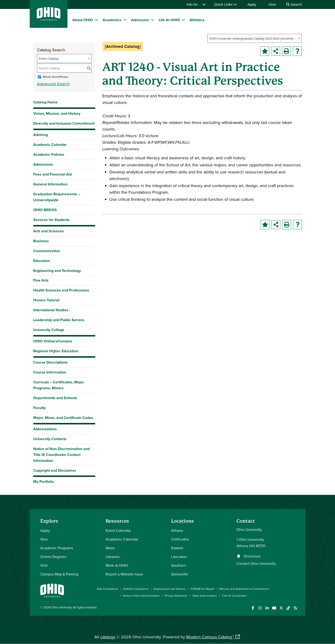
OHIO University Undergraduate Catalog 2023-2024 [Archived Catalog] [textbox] (253, 39)
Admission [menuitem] (140, 20)
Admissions (43, 164)
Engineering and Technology (57, 271)
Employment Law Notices (170, 589)
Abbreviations (45, 429)
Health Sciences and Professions (61, 290)
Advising (41, 135)
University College (49, 330)
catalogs (108, 637)
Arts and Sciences (49, 231)
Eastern (177, 548)
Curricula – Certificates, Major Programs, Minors (59, 385)
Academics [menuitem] (112, 20)
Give (272, 4)
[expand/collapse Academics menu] (125, 20)
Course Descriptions (50, 362)
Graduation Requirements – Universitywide (57, 197)
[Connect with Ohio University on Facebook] (253, 608)
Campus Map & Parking (59, 574)
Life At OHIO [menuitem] (169, 20)
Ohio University (62, 607)
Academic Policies (49, 154)
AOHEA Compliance (136, 589)
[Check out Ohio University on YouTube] (274, 608)
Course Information (50, 372)
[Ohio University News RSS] (296, 608)
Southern (179, 565)
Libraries (113, 557)
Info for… (196, 4)
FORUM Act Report (203, 589)
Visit (44, 565)
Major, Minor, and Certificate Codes (63, 418)
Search (294, 4)
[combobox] (255, 38)
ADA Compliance (107, 589)
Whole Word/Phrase (56, 77)
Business (41, 241)
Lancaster (179, 557)
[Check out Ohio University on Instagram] (260, 608)
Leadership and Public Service (59, 320)
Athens (177, 530)
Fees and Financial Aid (52, 174)
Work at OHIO (117, 565)
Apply (252, 4)
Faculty (39, 408)
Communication (47, 251)
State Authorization (205, 596)
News (110, 548)
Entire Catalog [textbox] (49, 59)
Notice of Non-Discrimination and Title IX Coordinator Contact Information (61, 455)
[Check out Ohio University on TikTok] (288, 608)
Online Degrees (53, 557)
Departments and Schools (55, 398)
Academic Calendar (50, 145)
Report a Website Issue (124, 574)
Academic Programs (57, 548)
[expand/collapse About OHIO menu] (96, 20)
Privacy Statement (176, 596)
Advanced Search (53, 84)
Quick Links (226, 4)
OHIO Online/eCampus (53, 341)
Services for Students (51, 220)
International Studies (51, 310)
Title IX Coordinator (234, 596)
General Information (50, 184)
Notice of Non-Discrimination (141, 596)
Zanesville (180, 574)
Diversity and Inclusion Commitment (64, 123)
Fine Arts (41, 280)
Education (42, 261)
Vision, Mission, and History (57, 113)
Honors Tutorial (46, 300)
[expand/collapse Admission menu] (153, 20)
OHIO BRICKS (45, 210)
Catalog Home (45, 102)
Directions (252, 556)
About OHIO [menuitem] (83, 20)
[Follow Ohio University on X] (281, 608)
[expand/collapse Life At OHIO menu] (183, 20)
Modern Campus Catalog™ (210, 637)
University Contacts (50, 439)
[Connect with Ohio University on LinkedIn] (267, 608)
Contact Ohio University (256, 563)
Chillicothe (180, 539)
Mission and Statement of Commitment (244, 589)
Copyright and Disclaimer (55, 470)
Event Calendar (118, 530)
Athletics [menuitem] (197, 20)
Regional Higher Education (56, 351)
